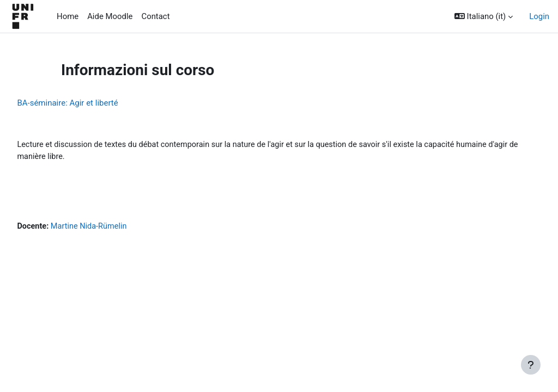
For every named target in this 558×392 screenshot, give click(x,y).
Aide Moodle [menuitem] (110, 16)
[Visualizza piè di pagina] (531, 365)
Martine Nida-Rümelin (115, 228)
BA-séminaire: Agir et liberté (92, 103)
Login (539, 16)
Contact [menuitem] (155, 16)
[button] (484, 16)
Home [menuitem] (68, 16)
